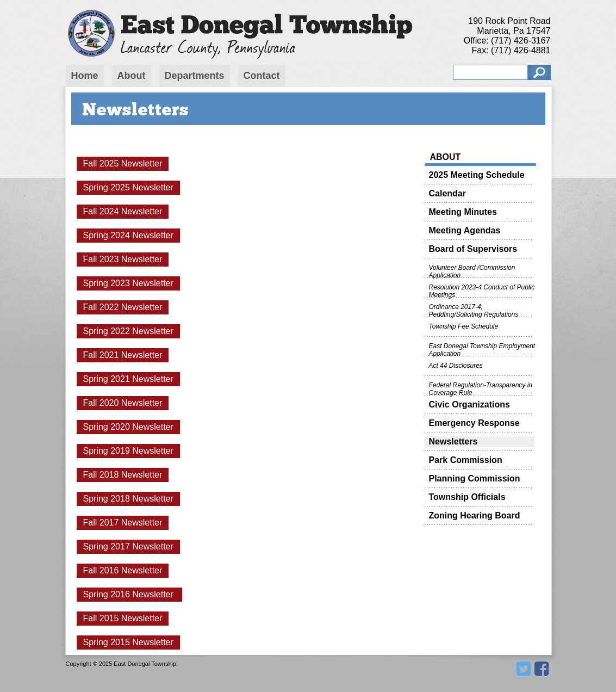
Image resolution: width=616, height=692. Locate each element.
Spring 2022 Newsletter (128, 331)
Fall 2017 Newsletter (123, 523)
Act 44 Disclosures (456, 366)
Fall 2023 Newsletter (123, 259)
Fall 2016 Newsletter (123, 570)
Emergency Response (474, 423)
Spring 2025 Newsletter (128, 187)
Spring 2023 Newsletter (128, 283)
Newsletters (453, 441)
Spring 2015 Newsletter (128, 642)
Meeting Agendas (465, 230)
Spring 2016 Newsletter (130, 594)
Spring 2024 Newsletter (128, 235)
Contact (262, 76)
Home (85, 76)
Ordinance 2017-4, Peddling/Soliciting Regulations (474, 310)
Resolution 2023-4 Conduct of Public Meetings (482, 291)
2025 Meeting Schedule (477, 175)
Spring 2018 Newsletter (128, 499)
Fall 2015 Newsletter (123, 618)
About (132, 76)
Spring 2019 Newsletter (128, 451)
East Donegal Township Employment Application (482, 349)
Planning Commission (475, 478)
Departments (195, 76)
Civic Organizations (469, 404)
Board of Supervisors (473, 249)
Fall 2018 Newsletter (123, 475)
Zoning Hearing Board (475, 515)
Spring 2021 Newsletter (128, 379)
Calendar (447, 193)
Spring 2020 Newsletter (128, 427)
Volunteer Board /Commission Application (472, 271)
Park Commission (466, 460)
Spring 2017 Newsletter (128, 546)
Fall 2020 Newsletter (123, 403)
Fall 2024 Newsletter (123, 211)
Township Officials (467, 497)
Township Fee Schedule (464, 326)
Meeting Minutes (463, 212)
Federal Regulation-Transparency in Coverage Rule (481, 388)
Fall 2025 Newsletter (123, 163)
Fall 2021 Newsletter (123, 355)
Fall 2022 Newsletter (123, 307)
